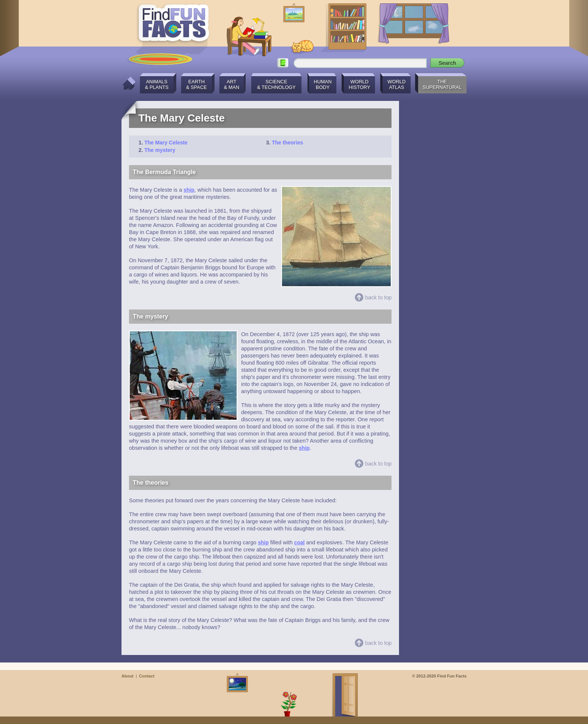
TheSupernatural (442, 84)
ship (189, 190)
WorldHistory (359, 84)
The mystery (160, 150)
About (127, 676)
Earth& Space (196, 84)
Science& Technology (276, 84)
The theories (287, 143)
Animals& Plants (157, 84)
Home (127, 83)
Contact (147, 676)
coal (299, 542)
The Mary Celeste (166, 143)
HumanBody (323, 84)
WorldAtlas (396, 84)
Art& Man (232, 84)
